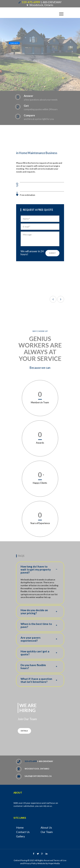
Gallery (20, 836)
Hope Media (54, 863)
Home (20, 828)
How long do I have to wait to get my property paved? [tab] (40, 570)
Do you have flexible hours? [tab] (40, 667)
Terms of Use (60, 860)
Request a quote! (14, 43)
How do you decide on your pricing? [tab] (40, 612)
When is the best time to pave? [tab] (40, 625)
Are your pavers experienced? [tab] (40, 639)
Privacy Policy (31, 863)
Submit (52, 253)
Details (24, 731)
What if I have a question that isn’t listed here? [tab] (40, 680)
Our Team (47, 832)
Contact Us (23, 832)
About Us (46, 828)
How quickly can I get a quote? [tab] (40, 653)
